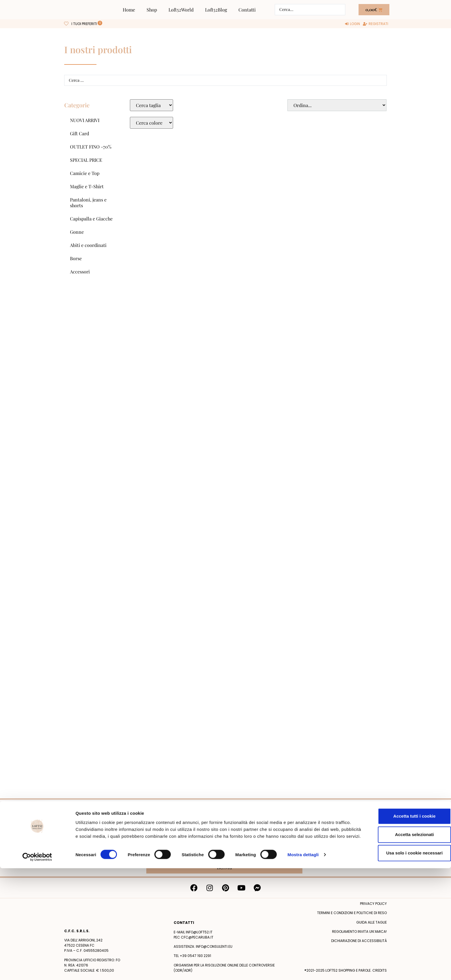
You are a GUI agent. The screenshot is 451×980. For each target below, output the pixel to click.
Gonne (77, 232)
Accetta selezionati (403, 942)
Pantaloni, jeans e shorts (88, 202)
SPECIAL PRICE (86, 160)
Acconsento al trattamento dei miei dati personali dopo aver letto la (224, 856)
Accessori (80, 272)
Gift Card (79, 133)
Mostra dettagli (303, 969)
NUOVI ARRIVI (85, 120)
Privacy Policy (284, 856)
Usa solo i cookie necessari (403, 960)
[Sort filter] (337, 105)
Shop (152, 10)
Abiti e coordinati (88, 245)
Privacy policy (373, 904)
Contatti (247, 10)
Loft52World (181, 10)
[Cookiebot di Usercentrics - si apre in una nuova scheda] (37, 969)
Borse (76, 258)
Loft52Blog (216, 10)
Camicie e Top (85, 173)
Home (129, 10)
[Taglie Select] (151, 105)
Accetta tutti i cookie (403, 923)
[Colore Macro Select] (151, 123)
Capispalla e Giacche (91, 219)
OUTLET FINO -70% (91, 147)
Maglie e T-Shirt (87, 186)
